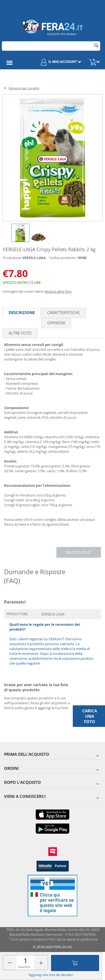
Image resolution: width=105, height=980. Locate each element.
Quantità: (24, 967)
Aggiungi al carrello (75, 963)
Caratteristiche (64, 312)
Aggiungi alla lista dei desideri (51, 975)
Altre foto (20, 333)
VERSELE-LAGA (34, 258)
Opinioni (56, 323)
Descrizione (22, 312)
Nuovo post (79, 552)
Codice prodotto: (63, 258)
